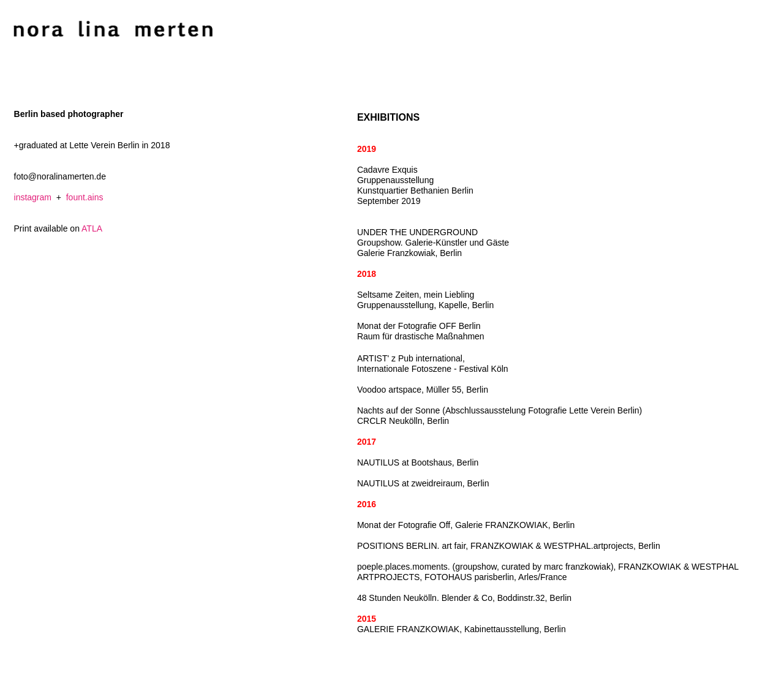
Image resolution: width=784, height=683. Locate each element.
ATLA (92, 228)
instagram (33, 197)
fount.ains (85, 197)
